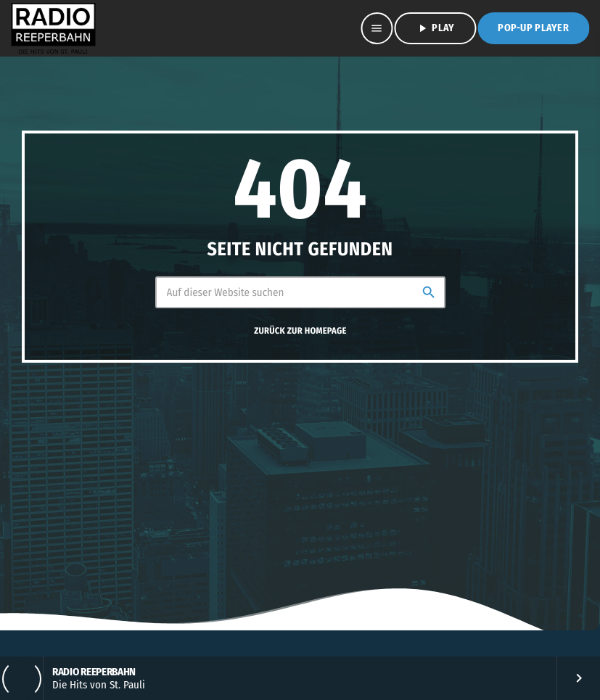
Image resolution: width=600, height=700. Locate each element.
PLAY (435, 28)
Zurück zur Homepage (300, 331)
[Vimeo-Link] (53, 28)
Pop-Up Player (533, 28)
